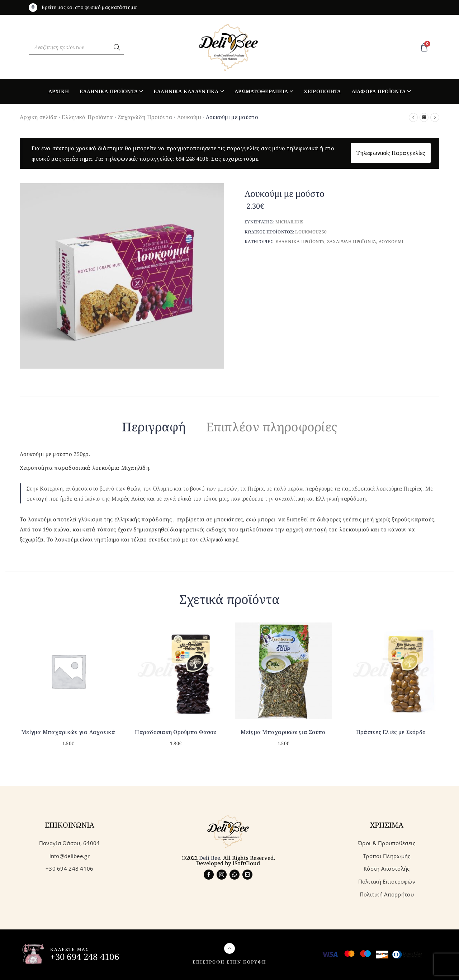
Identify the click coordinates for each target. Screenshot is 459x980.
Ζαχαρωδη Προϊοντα (352, 242)
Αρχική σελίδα (39, 117)
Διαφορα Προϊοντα (379, 91)
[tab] (154, 428)
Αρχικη (59, 91)
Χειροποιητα (322, 91)
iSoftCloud (246, 863)
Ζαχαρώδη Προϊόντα (145, 117)
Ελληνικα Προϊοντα (109, 91)
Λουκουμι (391, 242)
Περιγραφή (154, 427)
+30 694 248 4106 (84, 957)
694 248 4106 (192, 158)
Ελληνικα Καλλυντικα (186, 91)
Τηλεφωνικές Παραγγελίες (391, 153)
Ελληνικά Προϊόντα (87, 117)
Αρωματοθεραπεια (261, 91)
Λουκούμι (189, 117)
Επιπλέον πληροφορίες (272, 427)
